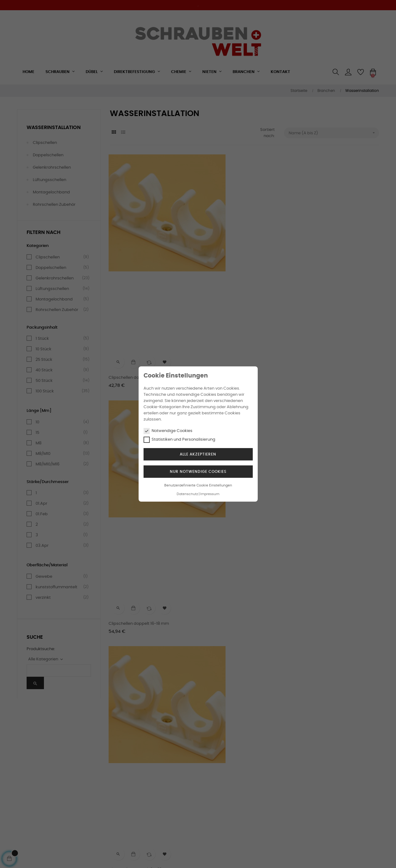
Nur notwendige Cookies (198, 472)
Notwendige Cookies (168, 431)
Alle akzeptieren (198, 454)
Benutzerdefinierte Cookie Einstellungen (198, 485)
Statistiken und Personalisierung (179, 440)
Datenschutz (187, 494)
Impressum (210, 494)
